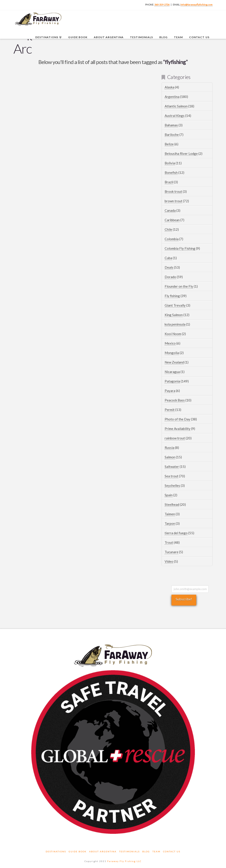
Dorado (170, 277)
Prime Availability (178, 429)
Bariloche (172, 135)
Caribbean (172, 220)
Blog (146, 851)
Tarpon (170, 523)
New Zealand (174, 362)
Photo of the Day (177, 419)
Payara (170, 391)
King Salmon (174, 315)
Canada (170, 210)
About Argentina (103, 851)
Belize (169, 144)
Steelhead (172, 504)
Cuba (168, 258)
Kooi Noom (173, 334)
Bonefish (171, 172)
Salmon (170, 457)
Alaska (169, 87)
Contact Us (172, 851)
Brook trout (173, 191)
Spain (169, 495)
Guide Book (78, 851)
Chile (168, 229)
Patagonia (172, 381)
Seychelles (172, 486)
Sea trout (171, 476)
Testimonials (129, 851)
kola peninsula (175, 324)
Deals (169, 267)
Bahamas (171, 125)
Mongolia (172, 353)
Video (169, 561)
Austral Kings (175, 116)
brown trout (173, 201)
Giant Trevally (175, 305)
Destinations (56, 851)
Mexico (170, 343)
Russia (169, 448)
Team (156, 851)
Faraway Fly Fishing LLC (124, 861)
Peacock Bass (175, 400)
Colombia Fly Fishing (180, 248)
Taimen (170, 514)
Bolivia (170, 163)
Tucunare (171, 552)
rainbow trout (175, 438)
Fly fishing (172, 296)
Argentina (172, 97)
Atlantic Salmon (176, 106)
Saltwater (172, 467)
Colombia (172, 239)
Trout (169, 542)
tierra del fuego (176, 533)
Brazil (169, 182)
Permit (170, 410)
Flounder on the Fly (179, 286)
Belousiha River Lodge (181, 154)
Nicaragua (172, 372)
